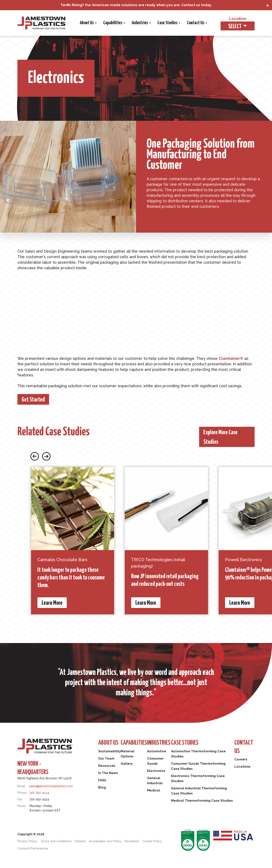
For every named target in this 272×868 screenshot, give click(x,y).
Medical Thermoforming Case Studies (202, 801)
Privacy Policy (27, 841)
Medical (154, 790)
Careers (241, 759)
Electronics (156, 771)
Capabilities (114, 23)
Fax (20, 799)
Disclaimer (132, 841)
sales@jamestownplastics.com (51, 786)
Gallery (127, 764)
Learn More (52, 603)
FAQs (102, 780)
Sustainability (109, 751)
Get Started (33, 400)
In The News (108, 773)
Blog (102, 787)
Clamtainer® (231, 358)
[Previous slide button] (35, 456)
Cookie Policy (152, 841)
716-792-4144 (39, 793)
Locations (242, 767)
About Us (88, 23)
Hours (22, 806)
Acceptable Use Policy (105, 841)
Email (21, 786)
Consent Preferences (33, 848)
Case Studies (169, 23)
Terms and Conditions (56, 841)
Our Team (106, 758)
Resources (107, 766)
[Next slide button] (46, 456)
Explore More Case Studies (220, 437)
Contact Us (197, 23)
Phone (22, 793)
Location (238, 19)
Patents (80, 841)
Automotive (157, 751)
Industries (141, 23)
